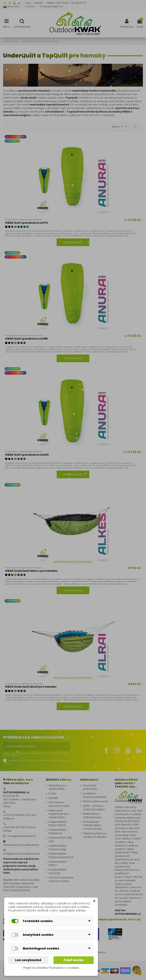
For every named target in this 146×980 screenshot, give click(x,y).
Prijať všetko (74, 960)
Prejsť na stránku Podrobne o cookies (51, 968)
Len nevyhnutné (28, 960)
